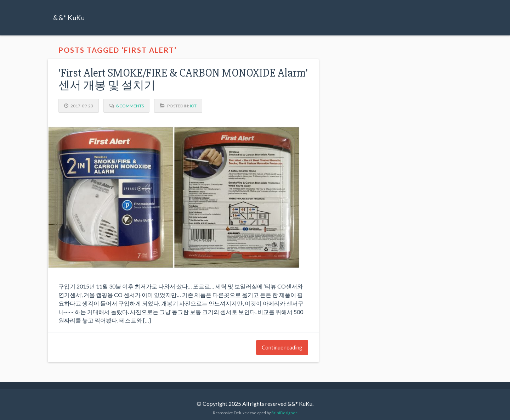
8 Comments (130, 106)
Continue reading (282, 347)
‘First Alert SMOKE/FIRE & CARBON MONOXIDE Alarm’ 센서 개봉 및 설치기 (183, 79)
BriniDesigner (284, 413)
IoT (193, 106)
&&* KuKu (69, 18)
